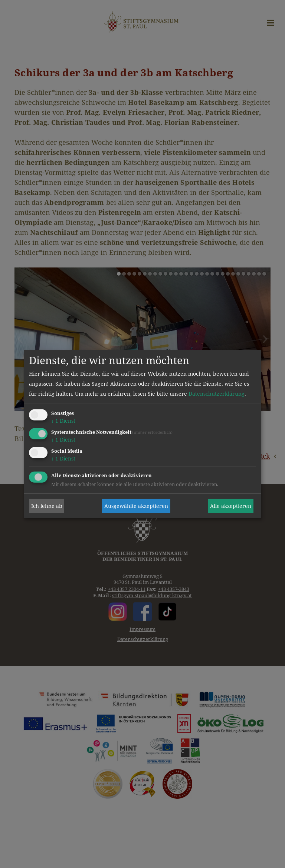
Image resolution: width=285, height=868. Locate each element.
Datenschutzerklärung (217, 394)
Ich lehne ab (47, 506)
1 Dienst (63, 421)
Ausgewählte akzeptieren (136, 506)
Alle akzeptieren (231, 506)
